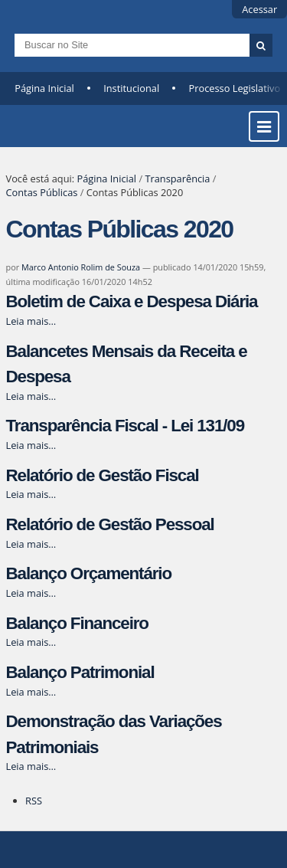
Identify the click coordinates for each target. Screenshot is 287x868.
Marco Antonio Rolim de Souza (81, 267)
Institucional (131, 88)
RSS (34, 801)
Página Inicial (44, 88)
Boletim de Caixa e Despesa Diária (132, 301)
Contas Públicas (42, 192)
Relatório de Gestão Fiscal (103, 475)
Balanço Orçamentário (89, 573)
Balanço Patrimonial (80, 672)
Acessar (259, 9)
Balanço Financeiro (77, 623)
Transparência (177, 179)
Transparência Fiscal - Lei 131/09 (126, 426)
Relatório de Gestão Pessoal (110, 524)
